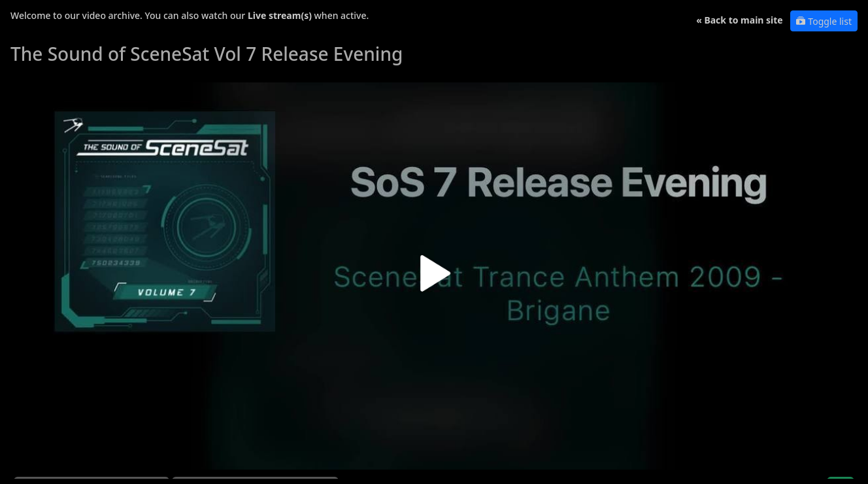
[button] (434, 278)
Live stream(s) (280, 15)
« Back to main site (740, 20)
